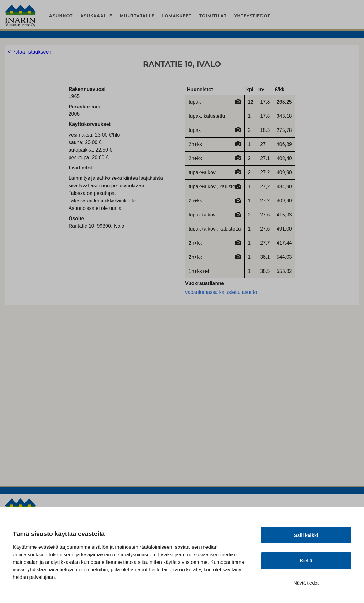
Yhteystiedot (252, 16)
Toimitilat (213, 16)
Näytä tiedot (306, 583)
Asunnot (61, 16)
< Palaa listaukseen (30, 52)
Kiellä (306, 561)
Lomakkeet (177, 16)
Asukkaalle (96, 16)
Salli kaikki (306, 535)
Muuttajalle (137, 16)
